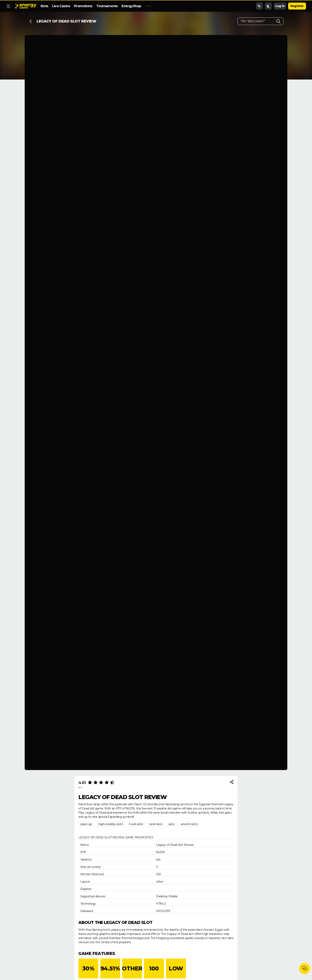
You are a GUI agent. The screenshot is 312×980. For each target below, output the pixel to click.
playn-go (86, 824)
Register (297, 6)
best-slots (156, 824)
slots (172, 824)
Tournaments (107, 6)
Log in (280, 6)
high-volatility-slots (111, 824)
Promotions (83, 6)
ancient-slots (189, 824)
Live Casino (61, 6)
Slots (44, 6)
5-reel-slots (136, 824)
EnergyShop (131, 6)
